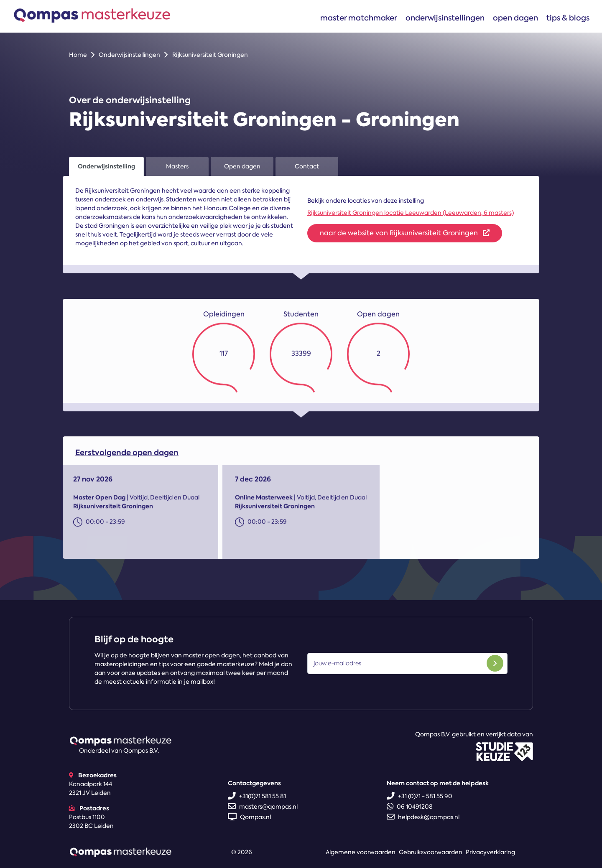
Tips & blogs (568, 18)
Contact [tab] (307, 166)
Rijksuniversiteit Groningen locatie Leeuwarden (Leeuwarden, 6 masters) (411, 213)
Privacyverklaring (490, 852)
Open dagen (515, 18)
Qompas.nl (249, 817)
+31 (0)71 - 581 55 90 (420, 796)
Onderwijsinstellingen (445, 18)
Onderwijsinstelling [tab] (106, 166)
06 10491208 (410, 807)
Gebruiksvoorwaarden (431, 852)
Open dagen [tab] (242, 166)
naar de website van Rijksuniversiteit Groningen (405, 233)
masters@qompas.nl (263, 807)
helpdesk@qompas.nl (423, 817)
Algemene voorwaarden (361, 852)
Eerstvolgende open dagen (127, 456)
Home (78, 55)
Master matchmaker (359, 18)
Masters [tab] (177, 166)
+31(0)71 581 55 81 (257, 796)
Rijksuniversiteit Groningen (210, 55)
